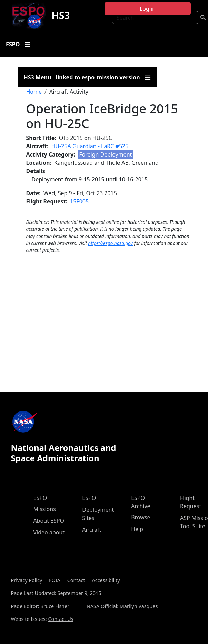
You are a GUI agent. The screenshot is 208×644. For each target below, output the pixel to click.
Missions (45, 509)
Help (137, 529)
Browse (141, 517)
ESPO (40, 498)
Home (34, 92)
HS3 (61, 15)
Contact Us (61, 619)
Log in (148, 9)
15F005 (79, 201)
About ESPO (49, 521)
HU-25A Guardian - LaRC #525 (90, 146)
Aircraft (92, 530)
